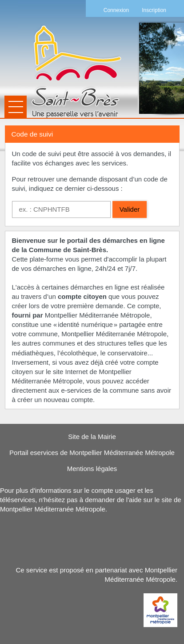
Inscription (154, 10)
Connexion (116, 10)
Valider (130, 209)
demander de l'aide (113, 500)
